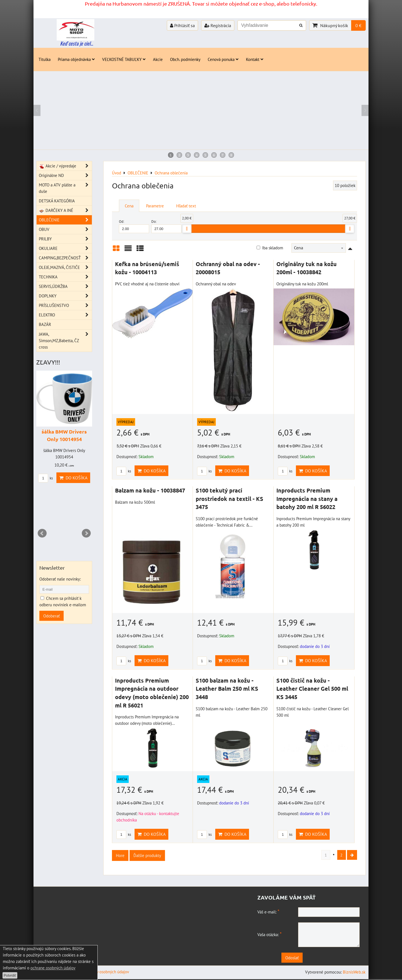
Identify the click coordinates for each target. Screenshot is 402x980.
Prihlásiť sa (182, 25)
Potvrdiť (10, 975)
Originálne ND (65, 175)
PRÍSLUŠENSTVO (65, 305)
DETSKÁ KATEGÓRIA (57, 201)
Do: (166, 226)
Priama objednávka (76, 59)
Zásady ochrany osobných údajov (100, 972)
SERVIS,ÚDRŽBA (65, 286)
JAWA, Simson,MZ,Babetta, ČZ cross (65, 341)
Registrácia (218, 25)
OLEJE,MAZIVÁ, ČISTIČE (65, 267)
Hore (120, 855)
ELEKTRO (65, 315)
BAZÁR (45, 324)
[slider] (187, 229)
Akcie (158, 59)
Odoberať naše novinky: (60, 579)
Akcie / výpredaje (65, 166)
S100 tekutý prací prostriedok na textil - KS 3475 (229, 499)
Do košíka (151, 471)
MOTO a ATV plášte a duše (65, 188)
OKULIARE (65, 248)
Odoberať (52, 616)
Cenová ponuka (223, 59)
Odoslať (310, 958)
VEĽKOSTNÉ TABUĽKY (124, 59)
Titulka (45, 59)
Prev (42, 533)
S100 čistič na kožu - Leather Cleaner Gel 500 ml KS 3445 (312, 689)
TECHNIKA (65, 277)
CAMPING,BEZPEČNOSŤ (65, 258)
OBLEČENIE (65, 220)
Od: (134, 226)
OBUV (65, 229)
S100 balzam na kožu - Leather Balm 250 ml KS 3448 (227, 689)
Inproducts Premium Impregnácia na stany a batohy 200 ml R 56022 (307, 499)
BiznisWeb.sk (354, 973)
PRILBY (65, 239)
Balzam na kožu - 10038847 (150, 490)
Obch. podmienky (185, 59)
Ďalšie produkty (147, 855)
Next (86, 533)
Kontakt (255, 59)
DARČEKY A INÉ (65, 210)
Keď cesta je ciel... (76, 43)
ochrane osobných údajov (53, 968)
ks (124, 471)
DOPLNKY (65, 296)
